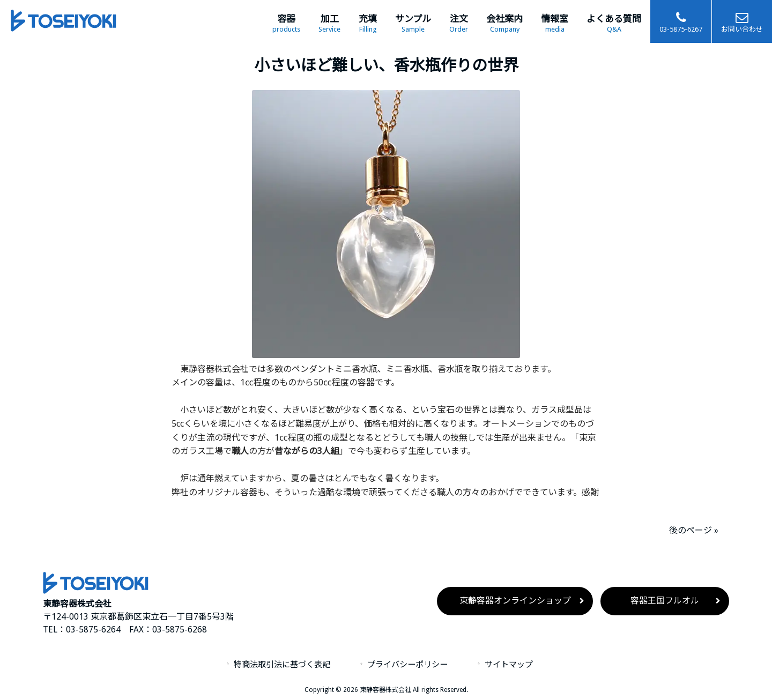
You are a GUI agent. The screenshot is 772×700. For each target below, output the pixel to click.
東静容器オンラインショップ (515, 601)
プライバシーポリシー (407, 665)
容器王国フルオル (665, 601)
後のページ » (694, 530)
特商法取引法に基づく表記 (282, 665)
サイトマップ (509, 665)
